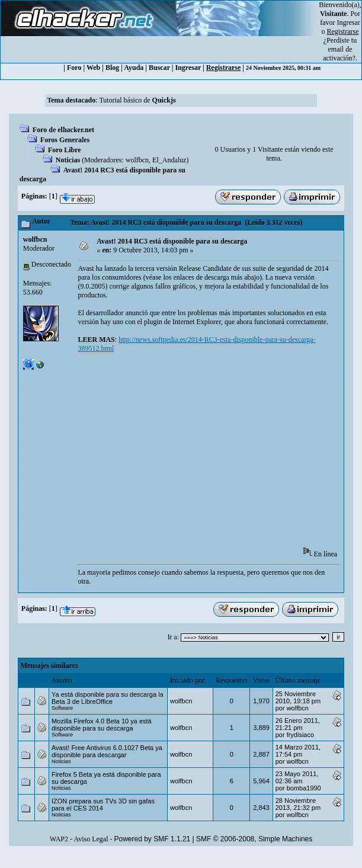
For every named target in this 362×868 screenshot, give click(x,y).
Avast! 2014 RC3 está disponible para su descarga (172, 241)
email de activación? (339, 54)
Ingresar (349, 23)
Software (62, 708)
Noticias (68, 160)
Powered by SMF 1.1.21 (153, 839)
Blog (112, 68)
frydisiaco (300, 735)
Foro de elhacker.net (63, 130)
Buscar (159, 68)
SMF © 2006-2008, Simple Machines (254, 839)
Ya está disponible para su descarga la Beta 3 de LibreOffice (108, 698)
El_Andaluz (169, 160)
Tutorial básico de (137, 100)
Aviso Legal (91, 839)
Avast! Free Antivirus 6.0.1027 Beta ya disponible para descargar (107, 751)
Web (93, 68)
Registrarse (224, 68)
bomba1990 (304, 788)
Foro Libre (65, 150)
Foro (74, 68)
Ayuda (134, 68)
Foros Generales (65, 140)
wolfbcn (137, 160)
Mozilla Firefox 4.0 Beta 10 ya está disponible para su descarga (102, 725)
